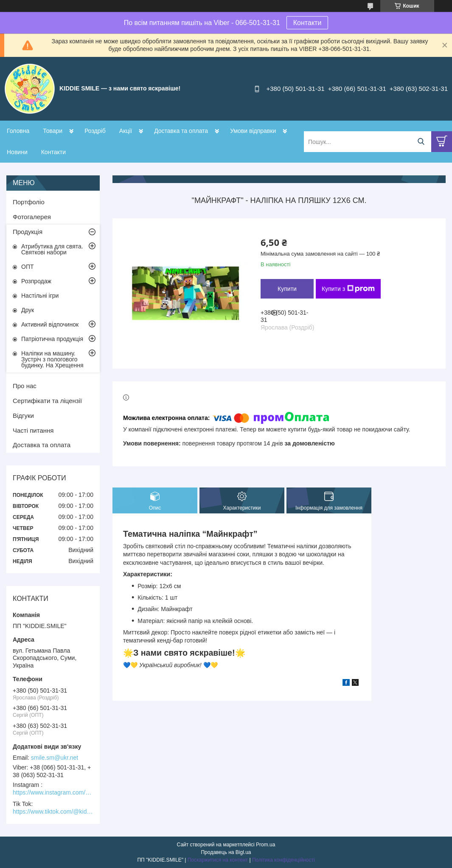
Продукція (28, 232)
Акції (126, 131)
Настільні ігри (40, 296)
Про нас (25, 386)
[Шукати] (421, 142)
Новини (17, 152)
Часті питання (33, 430)
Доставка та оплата (181, 131)
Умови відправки (253, 131)
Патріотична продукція (52, 339)
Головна (18, 131)
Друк (28, 310)
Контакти (307, 23)
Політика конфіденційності (284, 860)
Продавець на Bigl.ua (226, 852)
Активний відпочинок (50, 324)
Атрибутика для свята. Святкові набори (52, 249)
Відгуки (23, 416)
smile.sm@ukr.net (55, 758)
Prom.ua (265, 845)
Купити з (348, 289)
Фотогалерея (32, 217)
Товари (53, 131)
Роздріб (95, 131)
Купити (287, 289)
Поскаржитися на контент (218, 860)
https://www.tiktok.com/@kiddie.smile (53, 812)
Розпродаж (36, 281)
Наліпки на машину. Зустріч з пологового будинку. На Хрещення (52, 359)
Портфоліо (29, 202)
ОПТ (28, 267)
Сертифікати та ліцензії (47, 401)
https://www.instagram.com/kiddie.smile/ (53, 792)
